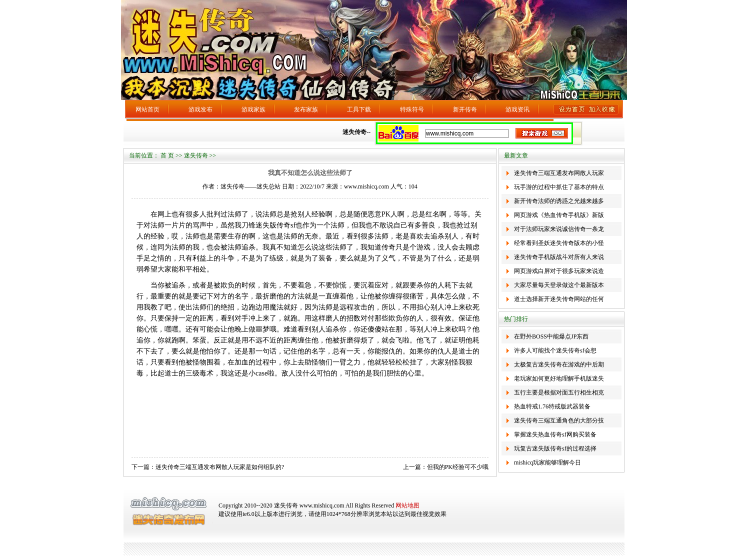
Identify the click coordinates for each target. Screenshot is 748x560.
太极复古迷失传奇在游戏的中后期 (559, 364)
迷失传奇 (196, 155)
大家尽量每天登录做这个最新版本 (559, 285)
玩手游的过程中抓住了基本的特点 (559, 187)
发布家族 (306, 109)
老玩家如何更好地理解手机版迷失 (559, 378)
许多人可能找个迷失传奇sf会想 (555, 350)
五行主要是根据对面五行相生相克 (559, 392)
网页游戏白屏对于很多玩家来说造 (559, 271)
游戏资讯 (517, 109)
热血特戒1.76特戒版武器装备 (552, 406)
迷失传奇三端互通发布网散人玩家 (559, 173)
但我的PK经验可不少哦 (458, 467)
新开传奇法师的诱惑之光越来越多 (559, 201)
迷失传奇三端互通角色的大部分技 (559, 420)
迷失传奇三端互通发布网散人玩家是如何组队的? (220, 467)
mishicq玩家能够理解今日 (547, 462)
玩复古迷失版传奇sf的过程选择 (555, 448)
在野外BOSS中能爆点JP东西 (551, 336)
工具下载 (359, 109)
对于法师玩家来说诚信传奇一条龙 (559, 229)
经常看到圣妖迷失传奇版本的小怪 (559, 243)
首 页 (167, 155)
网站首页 (147, 109)
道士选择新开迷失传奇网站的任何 (559, 299)
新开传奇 (465, 109)
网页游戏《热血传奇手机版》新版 (559, 215)
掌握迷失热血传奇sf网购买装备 (555, 434)
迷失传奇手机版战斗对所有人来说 (559, 257)
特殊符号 (412, 109)
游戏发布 (200, 109)
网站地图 (407, 505)
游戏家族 (253, 109)
